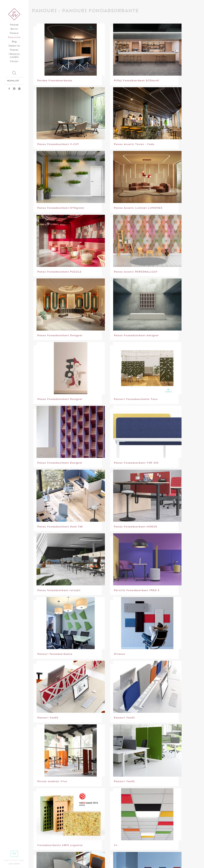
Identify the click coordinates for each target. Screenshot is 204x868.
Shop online (14, 37)
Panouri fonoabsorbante (56, 654)
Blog (14, 42)
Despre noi (14, 46)
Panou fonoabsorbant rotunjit (60, 590)
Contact (14, 61)
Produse (14, 25)
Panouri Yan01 (125, 781)
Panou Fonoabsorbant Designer (61, 335)
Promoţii (14, 50)
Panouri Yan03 (49, 718)
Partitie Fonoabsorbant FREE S (137, 590)
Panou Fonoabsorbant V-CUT (59, 144)
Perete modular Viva (53, 781)
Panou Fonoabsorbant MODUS (136, 527)
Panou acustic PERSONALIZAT (137, 272)
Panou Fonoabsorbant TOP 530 (137, 463)
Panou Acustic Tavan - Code (135, 144)
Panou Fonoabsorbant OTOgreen (62, 208)
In (116, 845)
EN (14, 854)
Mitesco (120, 654)
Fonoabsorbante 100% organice (61, 845)
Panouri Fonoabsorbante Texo (137, 399)
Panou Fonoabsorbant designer (137, 335)
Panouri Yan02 (125, 718)
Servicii (14, 29)
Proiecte (14, 33)
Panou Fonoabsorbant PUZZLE (60, 272)
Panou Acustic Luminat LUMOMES (139, 208)
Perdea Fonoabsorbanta (55, 80)
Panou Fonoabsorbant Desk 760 (61, 527)
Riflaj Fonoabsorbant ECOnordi (137, 80)
